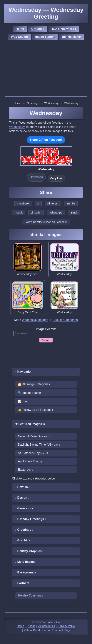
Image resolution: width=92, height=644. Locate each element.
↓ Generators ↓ (25, 508)
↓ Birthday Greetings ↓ (31, 519)
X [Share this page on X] (38, 203)
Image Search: (46, 329)
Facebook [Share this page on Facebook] (23, 203)
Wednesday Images (35, 320)
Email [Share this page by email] (74, 212)
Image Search (45, 37)
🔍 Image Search (29, 393)
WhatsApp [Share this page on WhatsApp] (56, 212)
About (31, 626)
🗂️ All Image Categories (34, 384)
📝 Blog (23, 401)
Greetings (33, 103)
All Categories (47, 626)
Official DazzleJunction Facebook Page (47, 630)
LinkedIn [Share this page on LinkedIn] (36, 212)
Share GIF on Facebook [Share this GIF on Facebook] (46, 140)
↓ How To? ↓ (23, 487)
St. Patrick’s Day (33, 453)
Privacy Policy (67, 626)
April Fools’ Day (32, 461)
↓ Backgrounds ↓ (27, 572)
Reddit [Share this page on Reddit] (19, 212)
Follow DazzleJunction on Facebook (46, 222)
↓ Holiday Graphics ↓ (29, 551)
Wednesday (51, 103)
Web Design (19, 37)
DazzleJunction (51, 622)
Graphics (38, 29)
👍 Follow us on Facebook (35, 410)
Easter (26, 470)
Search (46, 340)
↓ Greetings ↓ (24, 530)
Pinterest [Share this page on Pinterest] (53, 203)
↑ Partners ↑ (23, 583)
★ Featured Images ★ (30, 424)
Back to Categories (65, 320)
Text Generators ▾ (64, 29)
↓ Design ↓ (22, 498)
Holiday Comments (30, 595)
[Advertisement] (46, 69)
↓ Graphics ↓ (24, 540)
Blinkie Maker (72, 37)
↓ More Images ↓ (26, 562)
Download (36, 177)
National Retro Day (35, 436)
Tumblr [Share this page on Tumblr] (71, 203)
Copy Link (56, 178)
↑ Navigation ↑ (25, 372)
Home (20, 29)
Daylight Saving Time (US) (39, 445)
